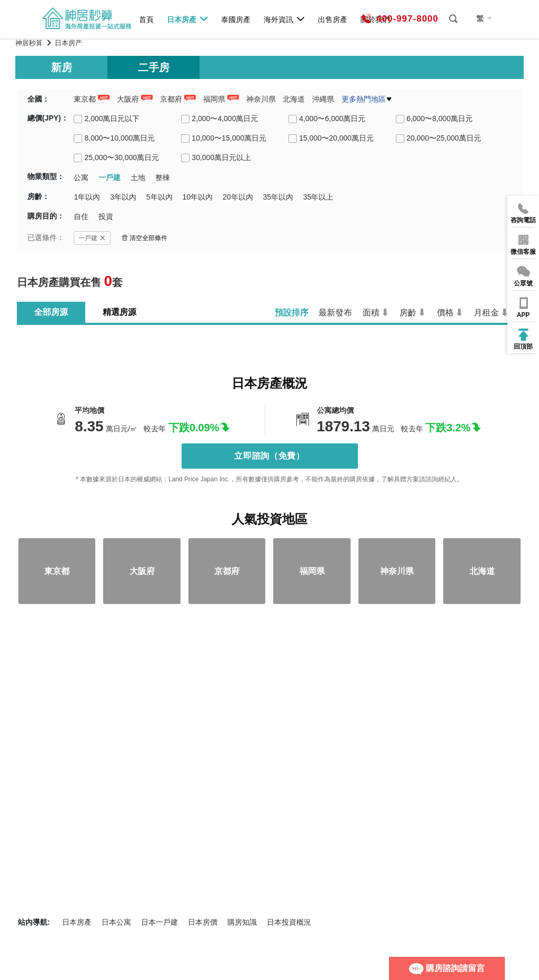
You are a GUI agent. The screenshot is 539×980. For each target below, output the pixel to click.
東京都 (85, 99)
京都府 (171, 99)
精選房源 (119, 312)
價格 (445, 313)
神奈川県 (261, 99)
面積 (371, 313)
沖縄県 (323, 99)
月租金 (486, 313)
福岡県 (214, 99)
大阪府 (128, 99)
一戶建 (92, 238)
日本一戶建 (159, 922)
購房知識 (242, 922)
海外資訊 (285, 19)
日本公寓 (116, 922)
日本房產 (188, 19)
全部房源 (51, 312)
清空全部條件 (144, 238)
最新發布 (335, 313)
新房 (62, 67)
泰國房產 (236, 19)
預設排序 (292, 313)
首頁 (146, 19)
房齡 (408, 313)
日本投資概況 (289, 922)
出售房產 (333, 19)
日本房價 (203, 922)
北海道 (294, 99)
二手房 (154, 67)
